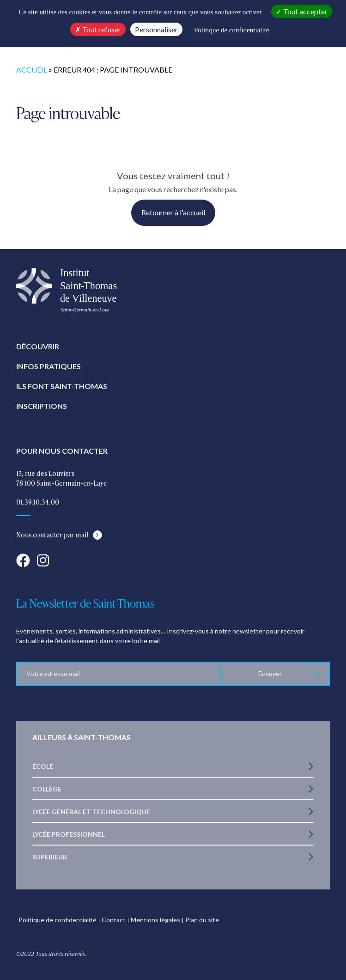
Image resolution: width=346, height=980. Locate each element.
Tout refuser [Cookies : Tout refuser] (98, 29)
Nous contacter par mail (52, 535)
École (43, 766)
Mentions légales (155, 920)
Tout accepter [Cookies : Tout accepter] (302, 11)
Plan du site (202, 920)
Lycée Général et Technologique (91, 812)
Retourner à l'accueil (173, 212)
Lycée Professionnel (69, 834)
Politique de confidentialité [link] (231, 30)
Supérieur (50, 857)
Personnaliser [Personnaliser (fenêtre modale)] (156, 29)
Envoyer (270, 673)
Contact (114, 920)
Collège (47, 789)
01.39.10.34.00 (38, 502)
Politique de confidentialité (58, 920)
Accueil (32, 70)
